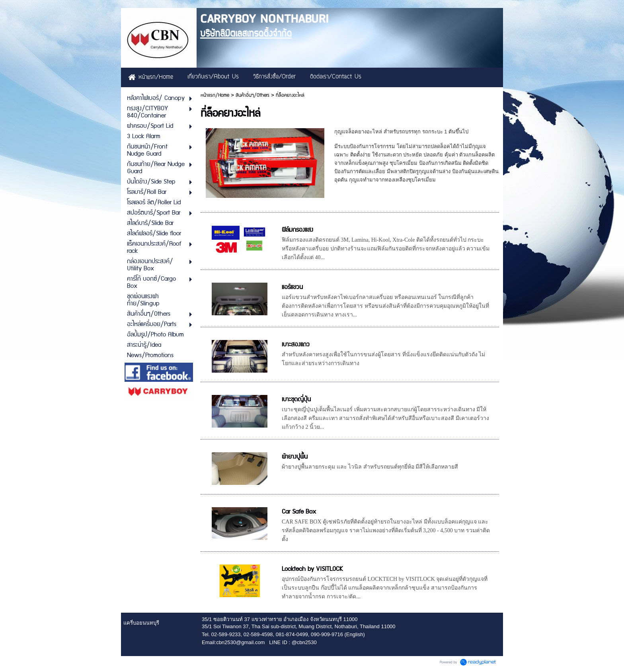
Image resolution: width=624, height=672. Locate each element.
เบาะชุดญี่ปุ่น (296, 399)
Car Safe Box (299, 512)
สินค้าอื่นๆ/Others (253, 95)
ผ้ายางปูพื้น (295, 457)
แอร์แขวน (292, 287)
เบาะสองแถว (296, 345)
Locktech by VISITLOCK (312, 569)
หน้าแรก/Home (215, 95)
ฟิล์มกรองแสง (297, 230)
